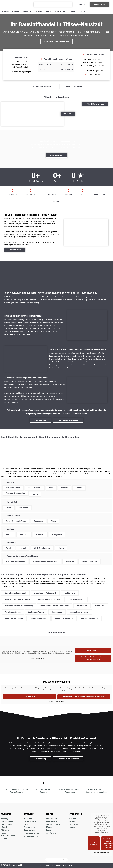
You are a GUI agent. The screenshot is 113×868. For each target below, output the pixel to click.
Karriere (72, 11)
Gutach (4, 839)
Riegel (4, 833)
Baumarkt (39, 11)
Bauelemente (29, 827)
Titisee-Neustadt (8, 836)
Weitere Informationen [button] (56, 702)
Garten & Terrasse (31, 821)
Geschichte (74, 824)
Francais (81, 11)
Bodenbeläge (29, 830)
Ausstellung (51, 833)
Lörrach (4, 827)
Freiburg (5, 818)
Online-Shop (51, 818)
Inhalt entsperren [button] (93, 650)
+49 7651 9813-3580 (95, 59)
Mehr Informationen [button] (38, 658)
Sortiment (15, 11)
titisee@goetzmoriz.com (96, 66)
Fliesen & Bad (29, 824)
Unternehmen (60, 11)
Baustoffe (28, 818)
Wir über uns (74, 818)
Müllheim (5, 830)
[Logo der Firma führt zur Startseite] (14, 5)
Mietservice (15, 396)
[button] (2, 273)
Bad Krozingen (7, 821)
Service (49, 11)
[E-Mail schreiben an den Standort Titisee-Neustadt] (93, 75)
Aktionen (5, 11)
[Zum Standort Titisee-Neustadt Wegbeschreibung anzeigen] (19, 72)
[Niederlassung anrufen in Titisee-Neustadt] (93, 71)
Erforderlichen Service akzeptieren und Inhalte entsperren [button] (93, 658)
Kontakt (72, 827)
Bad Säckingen (7, 824)
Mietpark (50, 827)
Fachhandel (27, 11)
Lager (49, 830)
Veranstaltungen (53, 824)
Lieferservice (51, 821)
